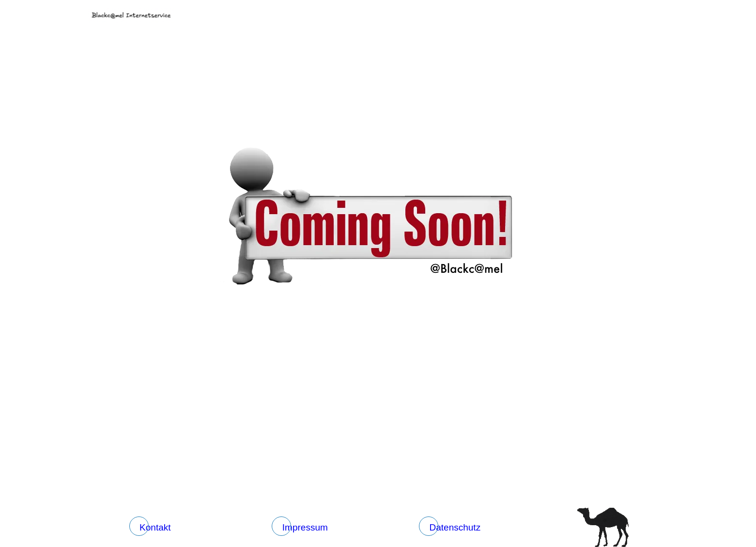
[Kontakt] (153, 528)
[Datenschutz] (453, 528)
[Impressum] (303, 528)
